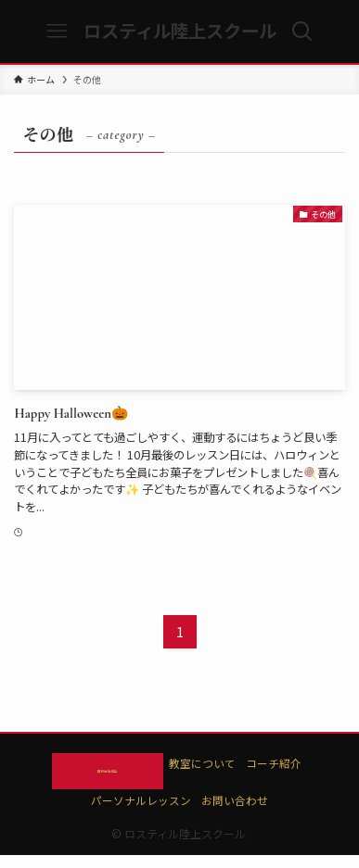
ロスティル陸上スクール (180, 31)
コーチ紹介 (303, 763)
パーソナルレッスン (141, 812)
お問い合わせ (235, 812)
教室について (232, 763)
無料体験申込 (108, 777)
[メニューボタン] (57, 31)
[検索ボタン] (302, 31)
